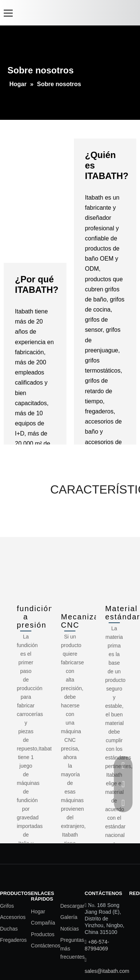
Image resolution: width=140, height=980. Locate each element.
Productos (43, 934)
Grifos (7, 906)
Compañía (43, 923)
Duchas (9, 929)
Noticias (69, 929)
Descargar (72, 906)
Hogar (38, 911)
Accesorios (13, 917)
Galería (69, 917)
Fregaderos (13, 940)
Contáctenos (46, 946)
